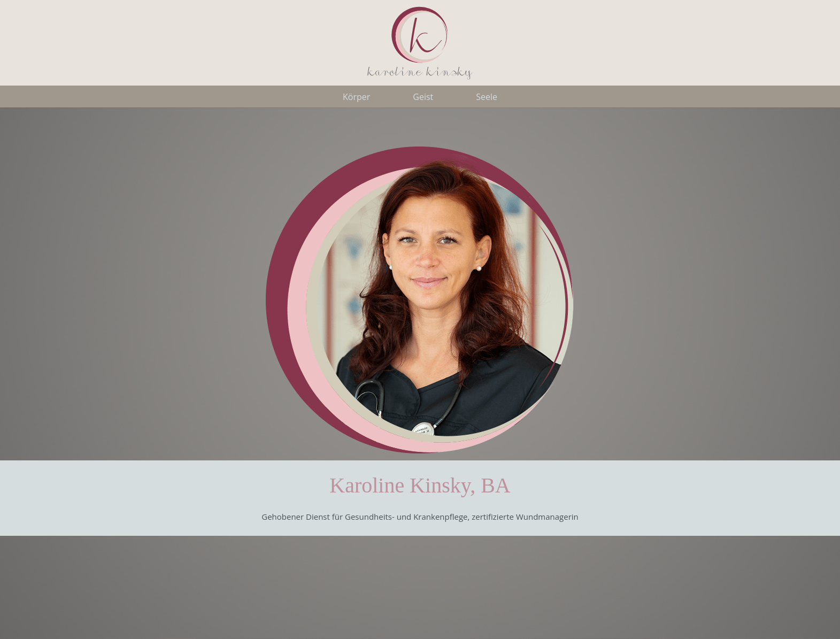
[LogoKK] (420, 43)
